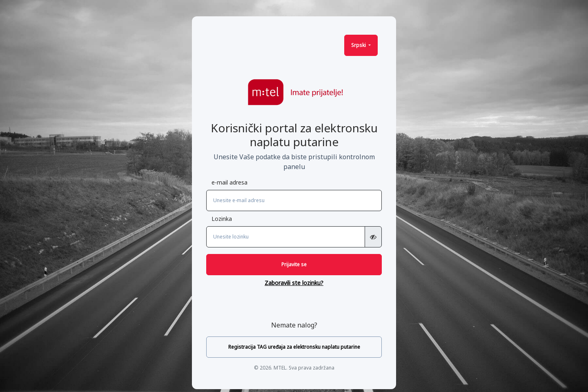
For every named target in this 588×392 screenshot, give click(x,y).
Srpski (359, 45)
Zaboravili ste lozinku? (294, 283)
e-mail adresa (229, 182)
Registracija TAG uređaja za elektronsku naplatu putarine (294, 347)
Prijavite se (294, 264)
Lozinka (222, 219)
